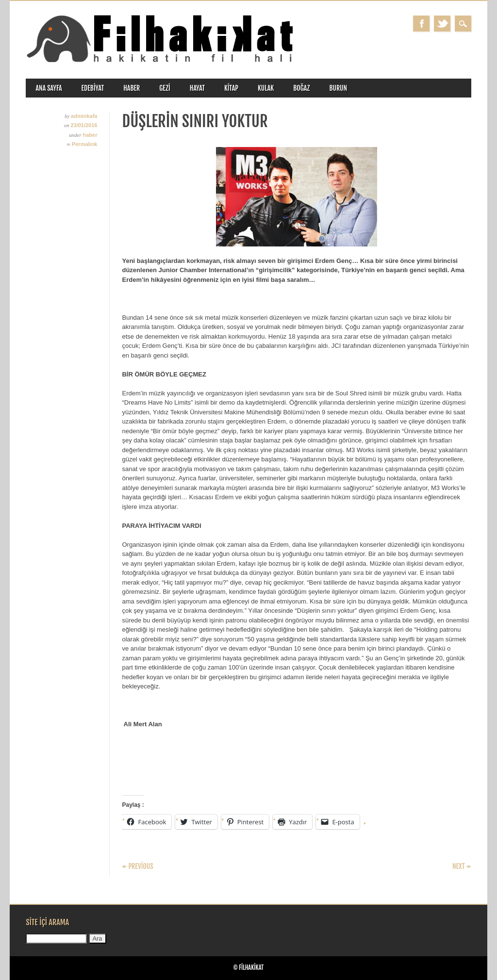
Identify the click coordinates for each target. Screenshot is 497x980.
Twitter (442, 24)
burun (338, 88)
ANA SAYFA (49, 88)
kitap (231, 88)
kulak (266, 88)
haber (132, 88)
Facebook (421, 24)
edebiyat (93, 88)
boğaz (301, 88)
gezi (165, 88)
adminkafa (84, 116)
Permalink (85, 144)
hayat (197, 88)
